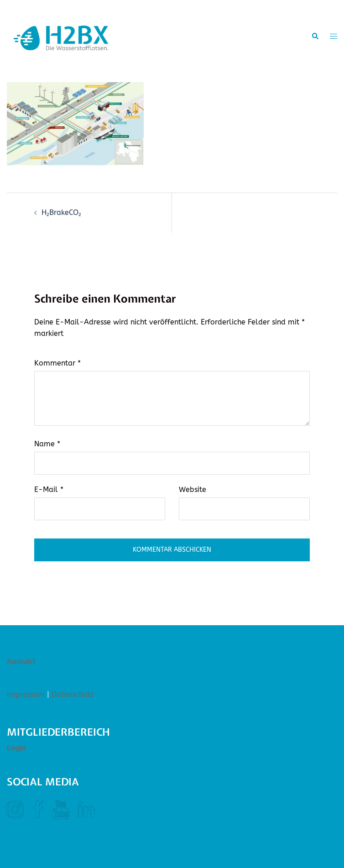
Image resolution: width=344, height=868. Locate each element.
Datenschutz (73, 694)
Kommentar (57, 363)
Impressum (26, 694)
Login (16, 748)
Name (47, 444)
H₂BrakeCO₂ (61, 212)
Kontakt (21, 661)
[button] (315, 37)
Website (193, 489)
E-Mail (49, 489)
